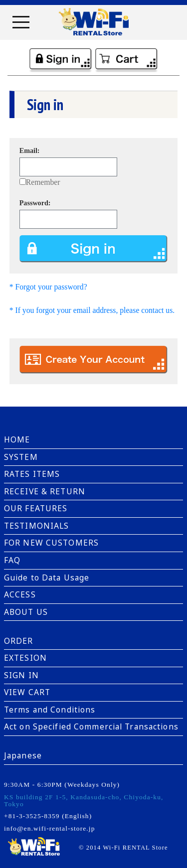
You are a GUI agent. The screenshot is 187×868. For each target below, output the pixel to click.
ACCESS (20, 594)
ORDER (19, 641)
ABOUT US (26, 612)
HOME (17, 439)
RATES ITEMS (32, 474)
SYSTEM (21, 457)
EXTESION (25, 658)
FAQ (12, 560)
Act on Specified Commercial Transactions (91, 726)
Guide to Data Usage (47, 578)
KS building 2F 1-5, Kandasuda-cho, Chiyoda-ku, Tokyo (84, 800)
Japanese (23, 755)
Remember (43, 182)
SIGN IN (21, 675)
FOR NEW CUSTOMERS (51, 543)
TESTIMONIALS (36, 526)
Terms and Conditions (50, 710)
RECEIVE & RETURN (45, 491)
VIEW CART (27, 692)
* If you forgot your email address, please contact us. (92, 310)
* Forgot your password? (48, 287)
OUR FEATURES (36, 508)
